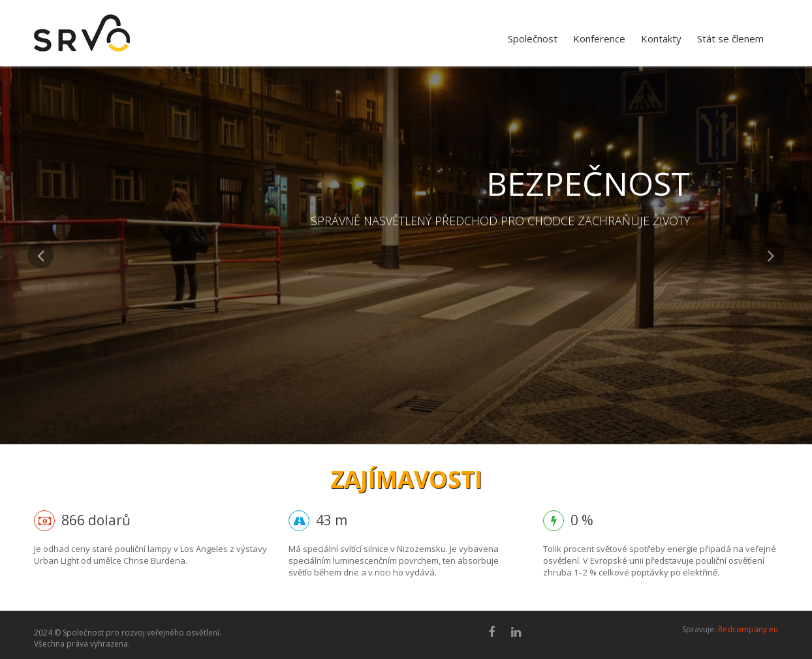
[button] (40, 343)
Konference (599, 38)
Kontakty (661, 38)
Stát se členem (730, 38)
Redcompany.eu (748, 629)
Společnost (533, 38)
